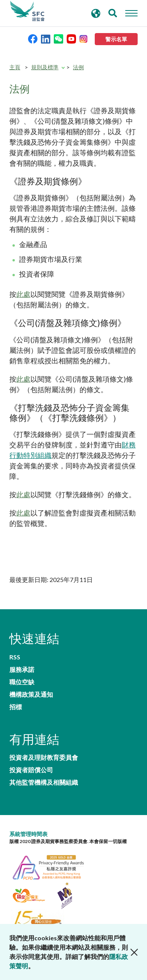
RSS (15, 657)
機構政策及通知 (31, 694)
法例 (78, 67)
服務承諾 (22, 670)
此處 (23, 294)
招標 (16, 707)
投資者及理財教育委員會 (44, 757)
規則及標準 (45, 67)
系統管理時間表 (28, 834)
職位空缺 (22, 682)
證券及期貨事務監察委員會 (27, 11)
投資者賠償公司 (31, 770)
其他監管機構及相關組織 (44, 782)
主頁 (15, 67)
